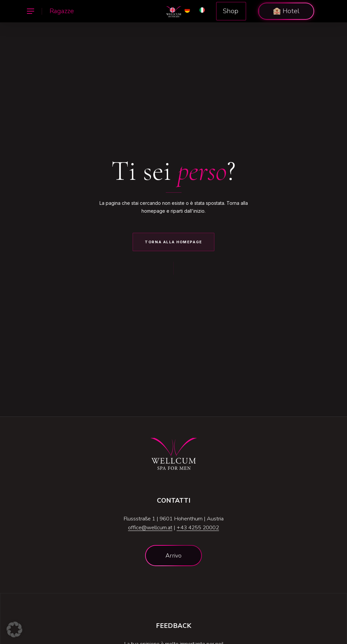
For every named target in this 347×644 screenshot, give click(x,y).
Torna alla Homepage (173, 242)
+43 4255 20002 (198, 527)
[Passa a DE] (187, 11)
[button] (30, 11)
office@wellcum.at (150, 527)
